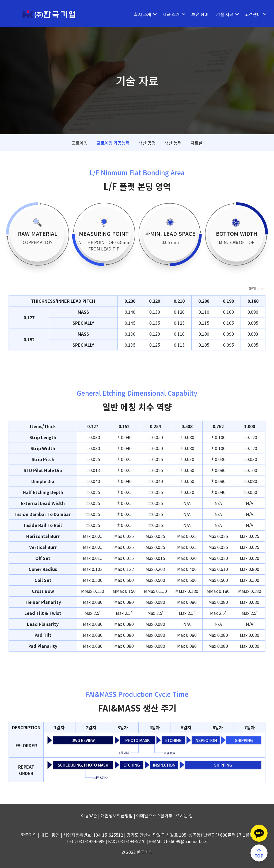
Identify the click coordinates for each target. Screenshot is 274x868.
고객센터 (250, 14)
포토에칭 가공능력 (113, 143)
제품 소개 (168, 14)
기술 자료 (222, 14)
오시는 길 (184, 815)
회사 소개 (140, 14)
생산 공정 (147, 143)
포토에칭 (80, 143)
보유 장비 (197, 14)
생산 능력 (173, 143)
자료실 (197, 143)
